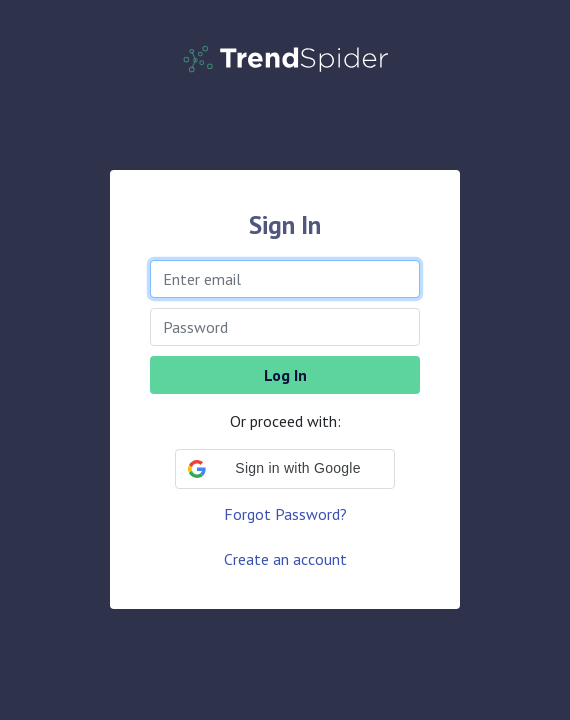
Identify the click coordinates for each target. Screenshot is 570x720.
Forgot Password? (285, 514)
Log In (285, 375)
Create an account (285, 559)
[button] (285, 469)
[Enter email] (285, 279)
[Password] (285, 327)
